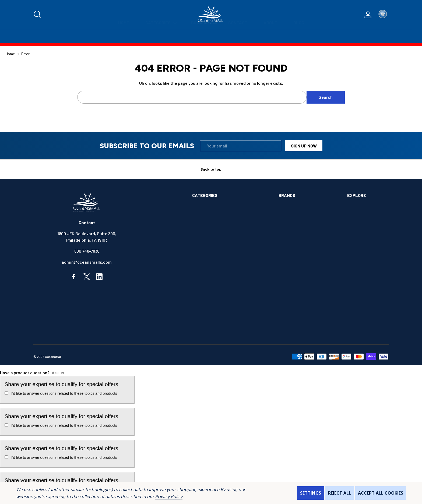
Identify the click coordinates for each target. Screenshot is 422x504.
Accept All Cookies (381, 493)
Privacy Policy (169, 496)
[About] (270, 36)
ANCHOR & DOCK (208, 218)
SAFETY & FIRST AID (211, 328)
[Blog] (299, 36)
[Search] (38, 15)
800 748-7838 (87, 251)
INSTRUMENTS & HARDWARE (219, 295)
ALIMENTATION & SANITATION (220, 207)
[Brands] (202, 36)
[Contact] (238, 36)
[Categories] (160, 36)
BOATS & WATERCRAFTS (215, 229)
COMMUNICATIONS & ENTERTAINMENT (228, 251)
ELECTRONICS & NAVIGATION (219, 273)
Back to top (211, 169)
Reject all (340, 493)
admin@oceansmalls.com (87, 262)
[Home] (124, 36)
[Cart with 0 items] (383, 15)
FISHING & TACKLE (210, 284)
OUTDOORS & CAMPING (214, 317)
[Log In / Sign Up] (368, 15)
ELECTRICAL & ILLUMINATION (220, 262)
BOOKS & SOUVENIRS (212, 240)
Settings (311, 493)
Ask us (58, 373)
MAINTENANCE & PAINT (214, 306)
